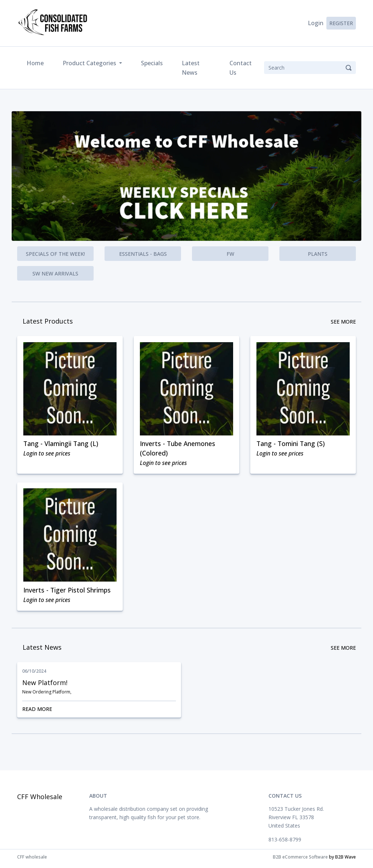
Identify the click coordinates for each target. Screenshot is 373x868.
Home (37, 62)
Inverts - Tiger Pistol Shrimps (68, 593)
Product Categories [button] (90, 63)
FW (230, 254)
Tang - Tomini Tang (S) (292, 444)
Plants (318, 254)
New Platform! (45, 686)
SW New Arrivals (55, 273)
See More (343, 322)
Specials (152, 63)
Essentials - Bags (143, 254)
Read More (99, 712)
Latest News (191, 68)
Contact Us (241, 68)
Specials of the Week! (55, 254)
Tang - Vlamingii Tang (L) (62, 444)
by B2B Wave (342, 860)
